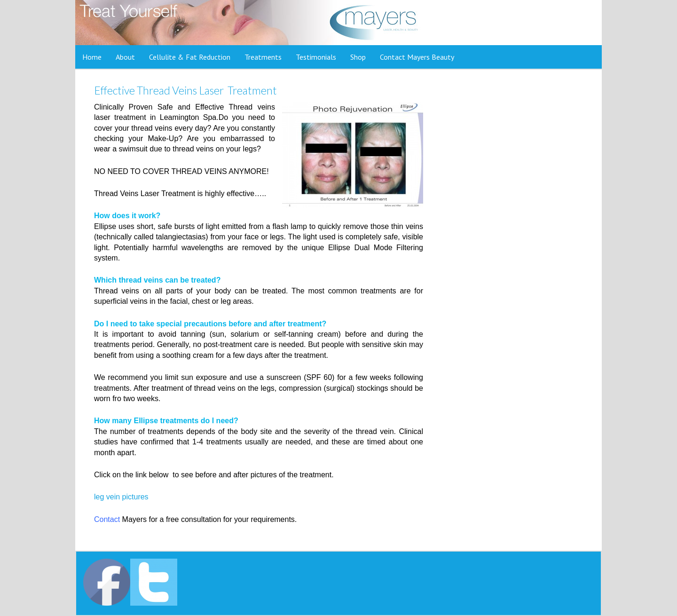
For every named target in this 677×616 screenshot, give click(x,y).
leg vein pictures (121, 497)
